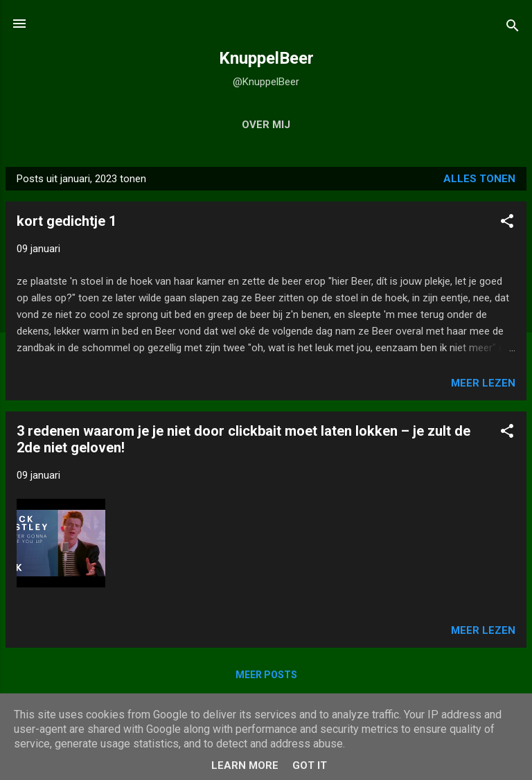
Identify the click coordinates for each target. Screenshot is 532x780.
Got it (310, 765)
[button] (507, 223)
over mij (266, 125)
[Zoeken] (513, 28)
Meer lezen (483, 383)
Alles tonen (479, 179)
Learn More (245, 765)
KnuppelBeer (266, 58)
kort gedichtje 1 (66, 221)
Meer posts (266, 675)
